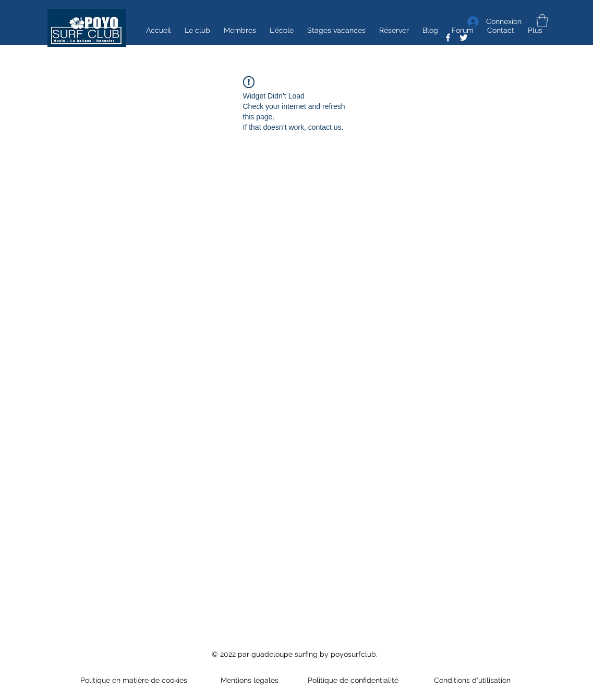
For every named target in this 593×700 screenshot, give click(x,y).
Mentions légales (250, 680)
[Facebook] (448, 38)
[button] (542, 21)
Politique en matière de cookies (135, 680)
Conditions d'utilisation (470, 680)
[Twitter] (464, 38)
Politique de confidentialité (354, 680)
